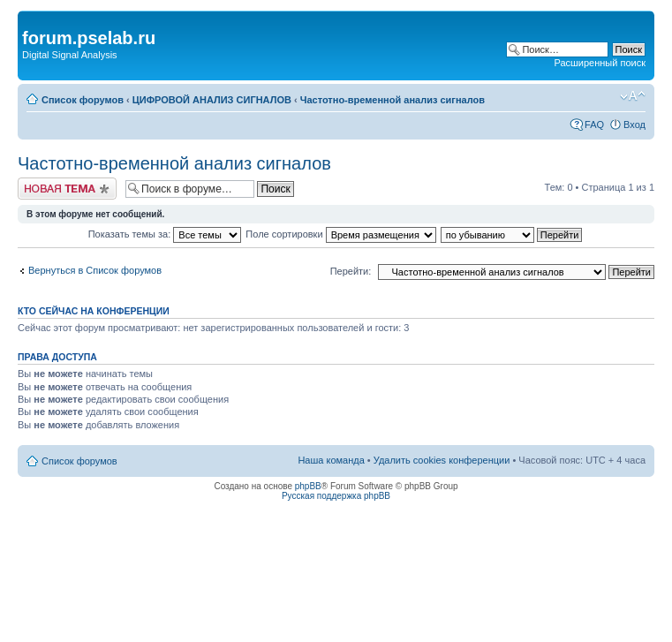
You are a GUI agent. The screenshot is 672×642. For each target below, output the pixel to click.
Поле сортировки (340, 234)
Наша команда (331, 460)
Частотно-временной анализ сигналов (393, 100)
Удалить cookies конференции (442, 460)
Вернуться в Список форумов (95, 270)
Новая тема (67, 189)
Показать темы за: (165, 234)
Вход (634, 125)
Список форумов (83, 100)
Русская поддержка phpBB (336, 496)
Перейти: (351, 271)
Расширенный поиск (600, 63)
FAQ (594, 125)
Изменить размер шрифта (633, 96)
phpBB (308, 486)
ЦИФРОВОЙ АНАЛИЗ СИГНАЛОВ (212, 100)
